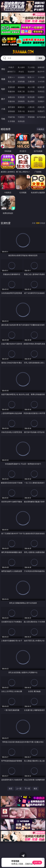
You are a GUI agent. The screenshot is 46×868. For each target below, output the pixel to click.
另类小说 (21, 111)
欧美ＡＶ (31, 77)
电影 (3, 89)
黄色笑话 (31, 111)
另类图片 (41, 101)
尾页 (35, 789)
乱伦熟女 (31, 91)
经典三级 (21, 91)
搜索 (40, 58)
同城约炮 (11, 117)
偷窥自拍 (11, 97)
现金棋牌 (31, 72)
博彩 (3, 69)
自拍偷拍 (21, 77)
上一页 (19, 789)
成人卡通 (31, 87)
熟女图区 (31, 101)
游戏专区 (41, 67)
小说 (3, 109)
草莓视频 (31, 117)
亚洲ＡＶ (11, 77)
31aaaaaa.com (23, 52)
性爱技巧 (41, 111)
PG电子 (11, 67)
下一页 (27, 789)
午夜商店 (21, 117)
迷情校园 (11, 111)
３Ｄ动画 (41, 77)
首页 (11, 789)
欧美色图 (31, 97)
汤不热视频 (41, 117)
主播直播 (31, 81)
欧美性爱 (41, 87)
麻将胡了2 (11, 72)
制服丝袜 (11, 91)
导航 (3, 119)
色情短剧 (21, 121)
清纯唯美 (21, 101)
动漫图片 (41, 97)
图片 (3, 99)
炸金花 (21, 72)
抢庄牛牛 (41, 72)
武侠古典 (41, 107)
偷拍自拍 (21, 87)
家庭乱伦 (21, 107)
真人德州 (21, 67)
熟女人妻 (11, 81)
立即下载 (37, 862)
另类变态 (41, 91)
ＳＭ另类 (41, 81)
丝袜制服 (21, 81)
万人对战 (31, 67)
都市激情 (11, 107)
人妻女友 (31, 107)
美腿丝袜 (11, 101)
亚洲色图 (21, 97)
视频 (3, 79)
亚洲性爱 (11, 87)
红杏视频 (11, 121)
